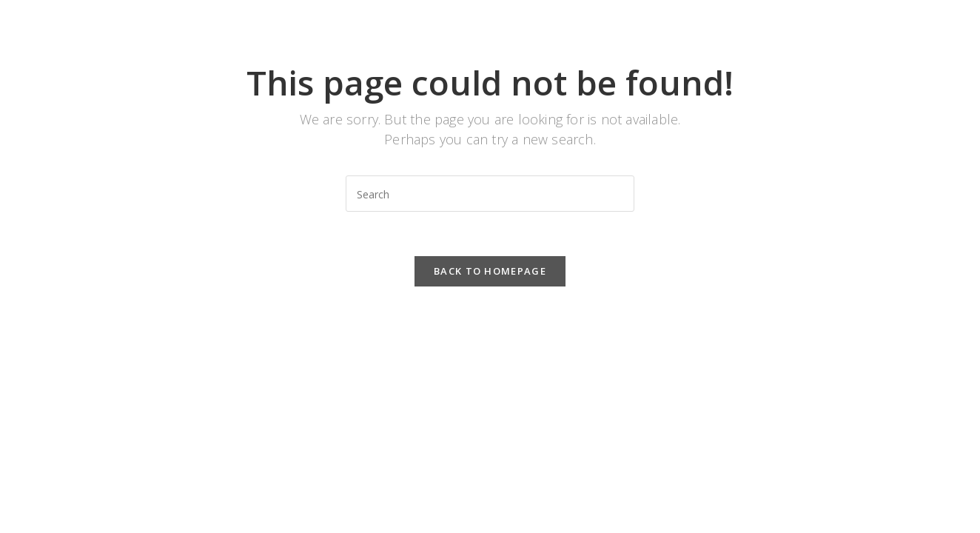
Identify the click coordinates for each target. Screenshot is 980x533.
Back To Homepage (490, 271)
